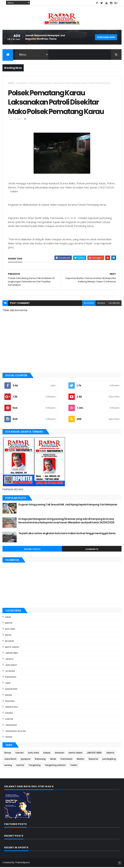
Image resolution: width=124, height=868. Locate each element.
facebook (114, 304)
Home (11, 83)
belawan (10, 642)
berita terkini (12, 648)
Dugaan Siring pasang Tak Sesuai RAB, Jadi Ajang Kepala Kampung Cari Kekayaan (68, 505)
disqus (101, 304)
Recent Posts (32, 550)
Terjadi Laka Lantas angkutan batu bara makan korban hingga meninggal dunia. (67, 534)
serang (9, 714)
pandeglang (11, 708)
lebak (8, 684)
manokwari (11, 690)
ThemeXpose (22, 863)
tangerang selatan (15, 732)
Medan (8, 696)
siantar (9, 720)
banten (9, 624)
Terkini (9, 738)
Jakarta (9, 660)
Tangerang (11, 726)
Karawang (11, 678)
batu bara (10, 630)
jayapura (10, 672)
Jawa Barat (11, 666)
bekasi (8, 636)
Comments (92, 550)
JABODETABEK (12, 654)
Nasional (10, 702)
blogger (89, 304)
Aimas (8, 618)
